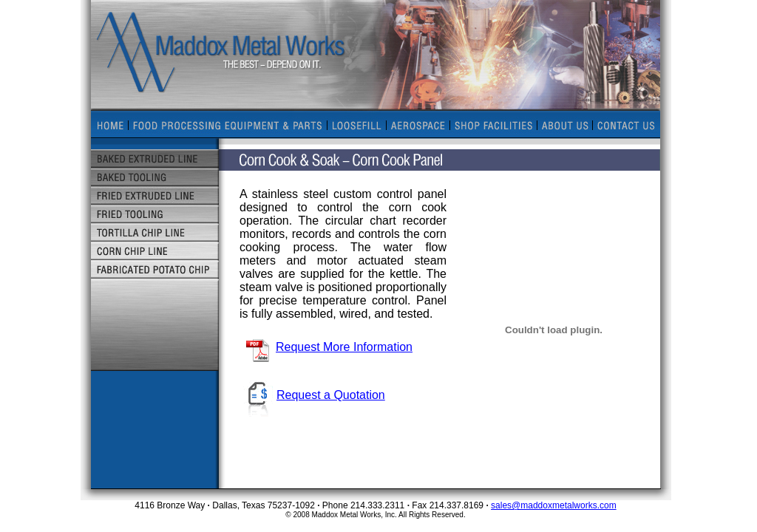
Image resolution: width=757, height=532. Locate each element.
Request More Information (329, 347)
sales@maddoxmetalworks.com (554, 505)
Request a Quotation (312, 395)
